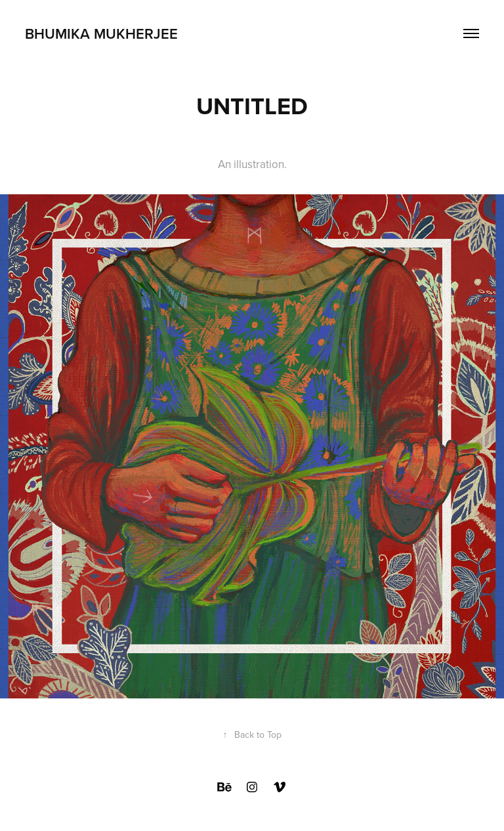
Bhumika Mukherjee (101, 33)
